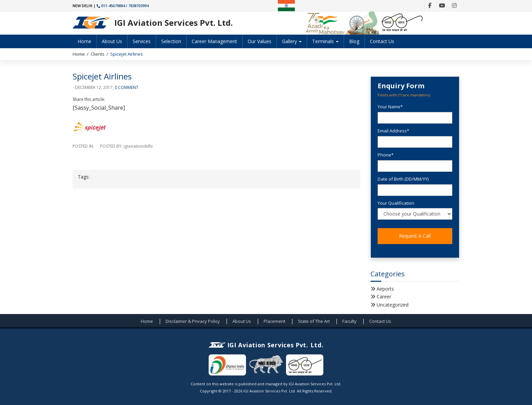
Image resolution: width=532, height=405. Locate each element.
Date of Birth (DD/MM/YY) (403, 179)
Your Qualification (396, 203)
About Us (112, 41)
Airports (385, 289)
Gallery (292, 41)
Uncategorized (393, 305)
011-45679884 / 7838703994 (123, 6)
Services (142, 41)
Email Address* (393, 131)
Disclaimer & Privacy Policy (193, 321)
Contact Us (382, 41)
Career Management (214, 41)
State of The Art (314, 321)
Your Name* (390, 107)
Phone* (386, 155)
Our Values (260, 41)
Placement (274, 321)
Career (384, 297)
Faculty (349, 321)
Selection (171, 41)
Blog (354, 41)
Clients (98, 54)
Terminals (325, 41)
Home (84, 41)
